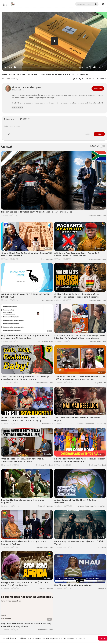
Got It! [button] (103, 638)
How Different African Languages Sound (73, 585)
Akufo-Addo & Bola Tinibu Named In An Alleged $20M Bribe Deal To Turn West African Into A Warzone (80, 337)
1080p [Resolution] (99, 67)
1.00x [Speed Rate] (86, 67)
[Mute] (95, 67)
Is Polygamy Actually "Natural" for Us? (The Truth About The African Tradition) (24, 584)
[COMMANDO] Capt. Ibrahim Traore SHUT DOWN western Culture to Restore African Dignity (24, 419)
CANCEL (87, 134)
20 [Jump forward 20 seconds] (90, 67)
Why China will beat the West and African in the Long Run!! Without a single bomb (26, 625)
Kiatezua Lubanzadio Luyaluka (28, 87)
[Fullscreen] (103, 67)
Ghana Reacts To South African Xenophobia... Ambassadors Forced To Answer (23, 460)
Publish (99, 134)
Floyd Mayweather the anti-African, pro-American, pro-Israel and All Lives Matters (25, 337)
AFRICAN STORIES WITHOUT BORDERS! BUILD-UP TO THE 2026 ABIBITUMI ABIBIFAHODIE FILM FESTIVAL (80, 378)
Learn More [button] (80, 638)
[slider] (46, 67)
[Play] (5, 67)
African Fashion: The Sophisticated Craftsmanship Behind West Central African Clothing (25, 378)
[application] (54, 41)
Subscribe (98, 88)
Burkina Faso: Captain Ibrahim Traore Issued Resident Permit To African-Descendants (80, 460)
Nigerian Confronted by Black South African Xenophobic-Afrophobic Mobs (37, 212)
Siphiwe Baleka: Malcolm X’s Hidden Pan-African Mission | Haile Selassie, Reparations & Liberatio (77, 296)
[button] (104, 4)
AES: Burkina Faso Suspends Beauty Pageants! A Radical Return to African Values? (77, 254)
